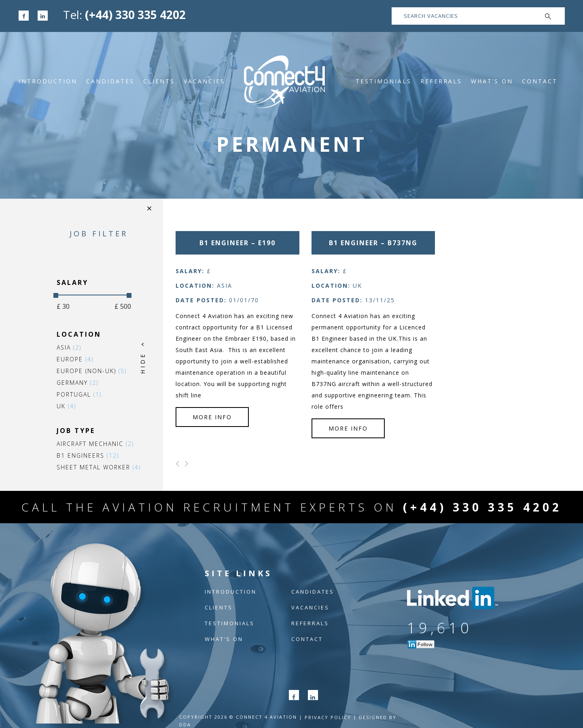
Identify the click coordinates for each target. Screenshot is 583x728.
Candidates (110, 81)
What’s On (492, 81)
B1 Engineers (88, 455)
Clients (159, 81)
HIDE (143, 363)
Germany (77, 383)
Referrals (441, 81)
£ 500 (123, 306)
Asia (69, 347)
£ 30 (63, 306)
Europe (75, 359)
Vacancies (204, 81)
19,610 (440, 628)
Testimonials (384, 81)
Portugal (79, 394)
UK (66, 406)
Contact (540, 81)
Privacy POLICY (328, 717)
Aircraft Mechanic (95, 444)
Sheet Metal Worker (99, 467)
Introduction (48, 81)
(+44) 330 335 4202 (135, 15)
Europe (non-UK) (92, 371)
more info (212, 417)
